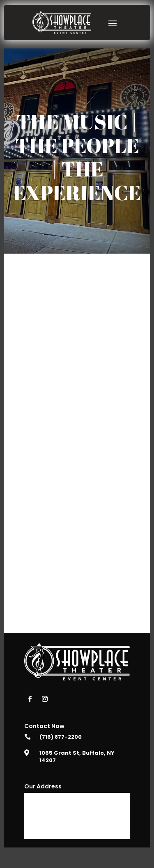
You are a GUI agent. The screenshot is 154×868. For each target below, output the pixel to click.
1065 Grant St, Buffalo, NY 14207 (77, 757)
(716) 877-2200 (61, 737)
